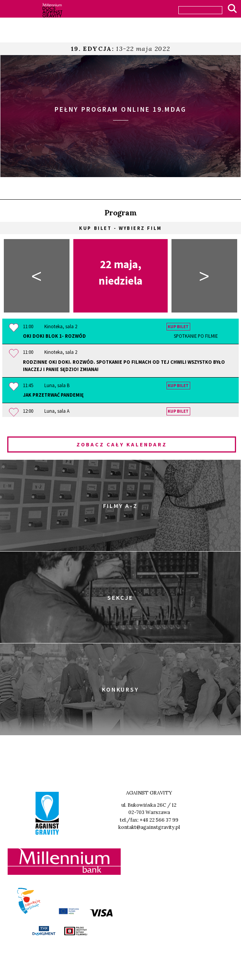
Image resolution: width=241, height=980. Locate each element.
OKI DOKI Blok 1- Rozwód (120, 336)
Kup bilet (178, 327)
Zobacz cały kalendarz (122, 444)
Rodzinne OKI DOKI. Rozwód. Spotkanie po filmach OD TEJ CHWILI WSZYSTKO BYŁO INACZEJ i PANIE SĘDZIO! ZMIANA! (124, 365)
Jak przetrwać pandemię (53, 395)
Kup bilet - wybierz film (120, 228)
